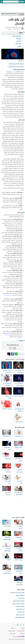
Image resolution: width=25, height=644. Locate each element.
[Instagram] (18, 625)
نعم (14, 348)
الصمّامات (16, 178)
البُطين (9, 143)
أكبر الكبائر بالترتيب (20, 609)
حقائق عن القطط (20, 606)
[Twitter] (20, 625)
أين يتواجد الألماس (20, 595)
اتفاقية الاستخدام (21, 631)
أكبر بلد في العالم (20, 615)
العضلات (7, 98)
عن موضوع (13, 628)
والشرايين (21, 87)
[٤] (4, 185)
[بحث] (18, 2)
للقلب (21, 196)
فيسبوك (12, 354)
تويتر (9, 354)
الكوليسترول (13, 223)
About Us (22, 634)
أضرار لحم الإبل (21, 612)
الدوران (14, 72)
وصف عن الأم (21, 598)
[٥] (9, 216)
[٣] (20, 156)
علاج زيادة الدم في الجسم (18, 604)
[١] (11, 89)
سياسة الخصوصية (12, 631)
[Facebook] (23, 625)
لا (11, 348)
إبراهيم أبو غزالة (8, 27)
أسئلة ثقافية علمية (20, 618)
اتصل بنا (23, 628)
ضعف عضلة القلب (15, 259)
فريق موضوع (13, 634)
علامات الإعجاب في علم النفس (17, 593)
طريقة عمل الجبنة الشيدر (19, 601)
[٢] (5, 117)
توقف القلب (8, 335)
